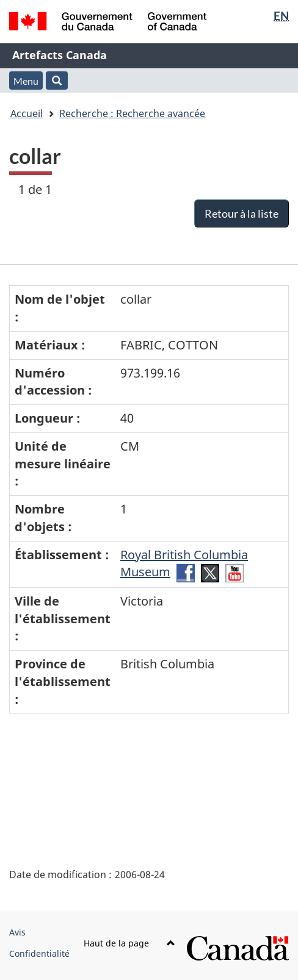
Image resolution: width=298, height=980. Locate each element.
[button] (57, 80)
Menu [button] (26, 81)
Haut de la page (129, 943)
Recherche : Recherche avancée (132, 113)
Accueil (27, 113)
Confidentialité (39, 953)
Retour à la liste (242, 213)
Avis (17, 932)
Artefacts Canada (60, 55)
